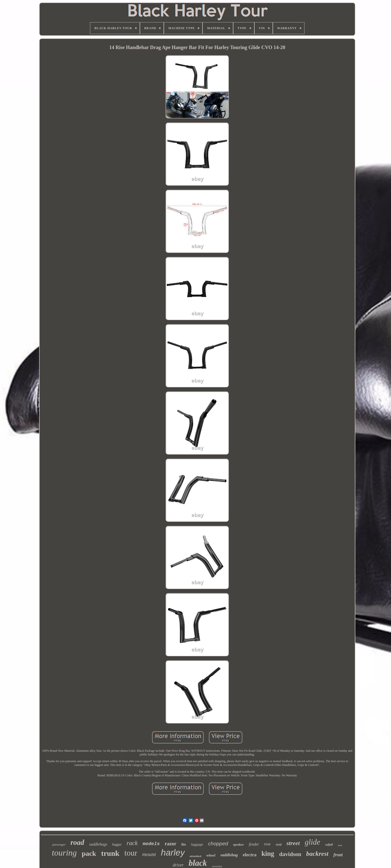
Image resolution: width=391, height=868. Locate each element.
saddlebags (98, 844)
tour (131, 853)
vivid (278, 845)
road (77, 842)
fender (254, 844)
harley (173, 852)
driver (178, 865)
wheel (211, 855)
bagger (117, 844)
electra (250, 855)
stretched (217, 866)
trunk (110, 853)
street (293, 843)
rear (267, 844)
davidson (290, 854)
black (198, 863)
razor (171, 844)
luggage (197, 844)
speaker (239, 844)
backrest (317, 854)
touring (64, 853)
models (151, 844)
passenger (59, 844)
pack (89, 853)
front (338, 855)
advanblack (196, 856)
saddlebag (229, 855)
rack (132, 843)
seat (340, 845)
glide (312, 842)
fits (184, 844)
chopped (218, 843)
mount (149, 854)
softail (329, 845)
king (268, 854)
